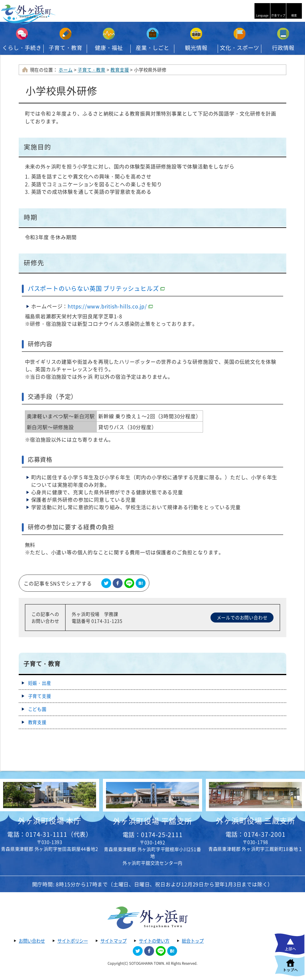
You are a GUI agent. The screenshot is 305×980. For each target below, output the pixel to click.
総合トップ (193, 941)
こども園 (37, 709)
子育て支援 (40, 696)
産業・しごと (152, 48)
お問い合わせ (32, 941)
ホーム (65, 70)
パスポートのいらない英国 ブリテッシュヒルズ (96, 288)
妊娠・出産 (40, 683)
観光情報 (196, 48)
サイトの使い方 (154, 941)
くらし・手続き (22, 48)
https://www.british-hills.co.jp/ (110, 306)
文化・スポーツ (240, 48)
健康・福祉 (109, 48)
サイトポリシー (73, 941)
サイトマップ (114, 941)
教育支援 (120, 70)
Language (262, 15)
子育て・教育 (65, 48)
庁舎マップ (278, 15)
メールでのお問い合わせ (242, 618)
